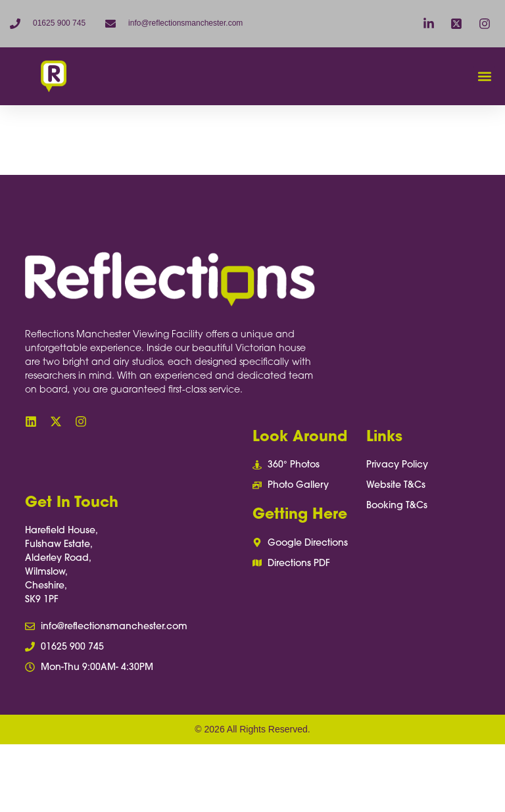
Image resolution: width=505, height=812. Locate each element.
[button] (484, 77)
